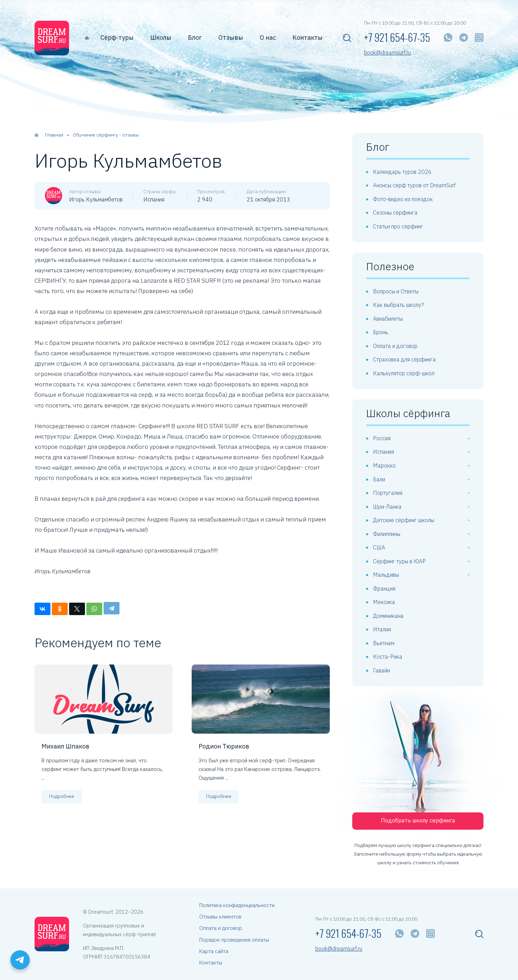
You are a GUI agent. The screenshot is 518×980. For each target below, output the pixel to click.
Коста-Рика (388, 657)
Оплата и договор (395, 346)
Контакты (308, 37)
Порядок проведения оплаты (234, 940)
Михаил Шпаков (65, 746)
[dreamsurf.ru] (52, 38)
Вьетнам (384, 643)
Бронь (381, 332)
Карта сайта (214, 951)
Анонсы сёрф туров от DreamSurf (414, 185)
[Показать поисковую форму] (347, 38)
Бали (379, 479)
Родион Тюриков (224, 746)
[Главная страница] (87, 38)
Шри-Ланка (387, 507)
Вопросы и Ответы (396, 291)
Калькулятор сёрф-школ (404, 373)
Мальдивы (386, 575)
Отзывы (231, 37)
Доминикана (388, 616)
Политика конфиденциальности (237, 905)
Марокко (384, 465)
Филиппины (387, 534)
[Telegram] (464, 37)
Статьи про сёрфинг (398, 226)
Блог (195, 37)
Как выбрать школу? (399, 305)
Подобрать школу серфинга (418, 820)
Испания (383, 452)
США (379, 547)
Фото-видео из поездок (403, 199)
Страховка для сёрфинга (404, 359)
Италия (382, 629)
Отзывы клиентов (220, 917)
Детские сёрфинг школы (404, 520)
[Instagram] (479, 37)
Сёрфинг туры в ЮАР (399, 561)
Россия (382, 438)
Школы (161, 37)
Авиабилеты (388, 319)
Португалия (388, 493)
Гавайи (381, 670)
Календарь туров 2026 (402, 172)
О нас (268, 37)
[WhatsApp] (448, 37)
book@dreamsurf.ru (387, 53)
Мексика (384, 602)
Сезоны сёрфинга (395, 213)
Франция (384, 588)
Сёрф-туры (117, 37)
